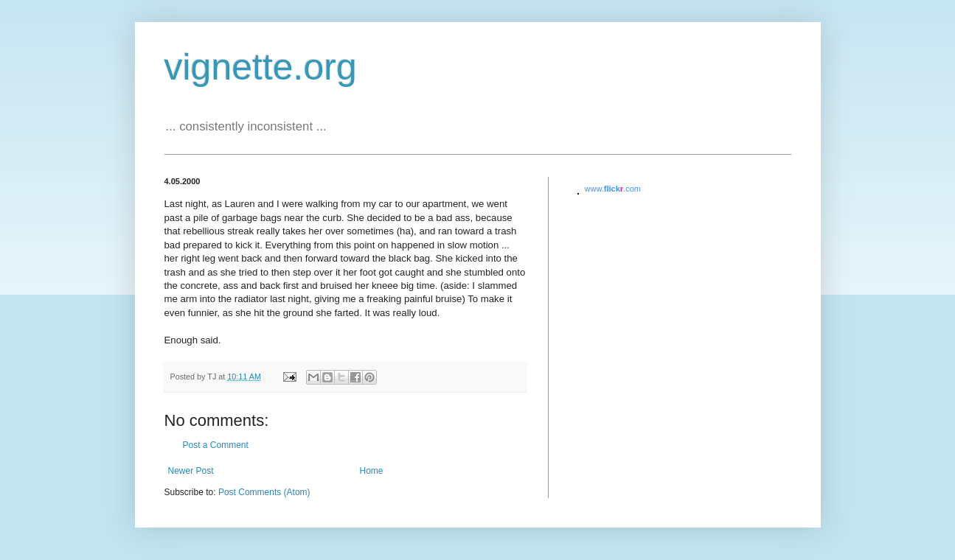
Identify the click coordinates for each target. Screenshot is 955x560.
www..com (613, 189)
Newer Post (191, 471)
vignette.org (261, 67)
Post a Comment (216, 445)
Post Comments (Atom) (264, 492)
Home (372, 471)
